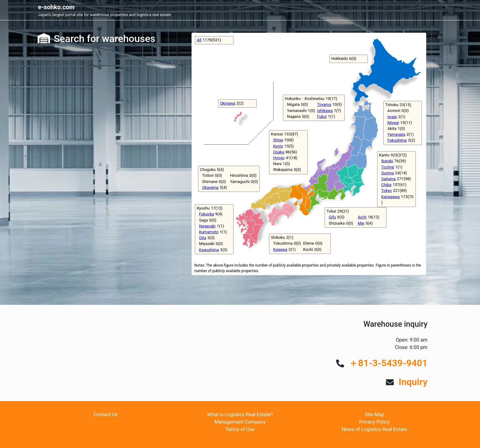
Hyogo (279, 158)
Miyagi (393, 123)
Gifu (332, 217)
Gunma (387, 173)
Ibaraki (387, 161)
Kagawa (280, 249)
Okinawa (227, 103)
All (199, 40)
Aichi (362, 217)
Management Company (240, 422)
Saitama (388, 179)
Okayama (210, 187)
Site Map (375, 415)
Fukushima (397, 140)
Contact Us (105, 415)
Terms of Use (240, 429)
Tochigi (387, 167)
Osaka (279, 152)
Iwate (392, 117)
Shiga (278, 140)
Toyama (324, 104)
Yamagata (396, 134)
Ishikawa (325, 111)
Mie (361, 223)
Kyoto (278, 146)
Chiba (386, 185)
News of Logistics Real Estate (375, 429)
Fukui (322, 116)
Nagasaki (207, 226)
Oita (202, 238)
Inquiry (413, 382)
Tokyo (386, 191)
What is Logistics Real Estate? (240, 415)
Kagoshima (209, 250)
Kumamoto (209, 232)
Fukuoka (206, 214)
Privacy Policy (375, 422)
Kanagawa (390, 197)
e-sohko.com (56, 7)
